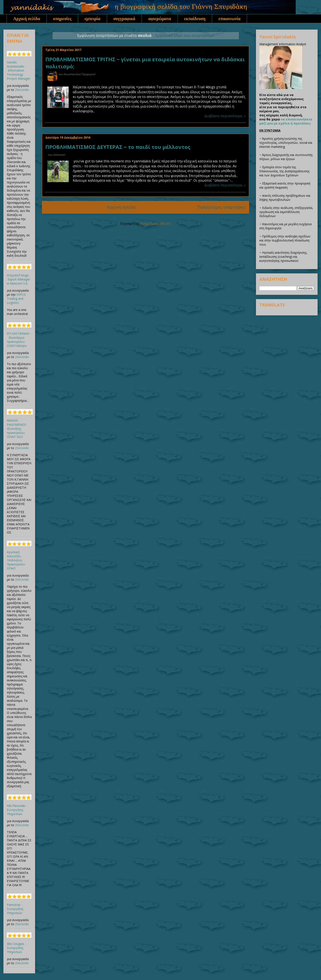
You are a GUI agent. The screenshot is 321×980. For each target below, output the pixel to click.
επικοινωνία (229, 19)
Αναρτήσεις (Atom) (156, 223)
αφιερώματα (160, 19)
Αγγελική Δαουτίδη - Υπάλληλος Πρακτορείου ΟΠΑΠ (16, 560)
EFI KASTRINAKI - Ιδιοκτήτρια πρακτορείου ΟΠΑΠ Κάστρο (19, 340)
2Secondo (22, 90)
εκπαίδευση (195, 19)
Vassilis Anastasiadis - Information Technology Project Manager (19, 70)
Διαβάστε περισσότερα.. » (225, 116)
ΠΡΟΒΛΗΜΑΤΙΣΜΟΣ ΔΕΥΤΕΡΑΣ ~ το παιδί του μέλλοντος (118, 147)
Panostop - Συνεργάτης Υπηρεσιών (15, 909)
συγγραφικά (124, 19)
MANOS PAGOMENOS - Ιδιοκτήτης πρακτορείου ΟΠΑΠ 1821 (17, 429)
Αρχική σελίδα (27, 19)
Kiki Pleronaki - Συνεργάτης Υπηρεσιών (17, 810)
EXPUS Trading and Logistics (16, 299)
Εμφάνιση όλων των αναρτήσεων (184, 35)
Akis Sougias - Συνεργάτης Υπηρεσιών (16, 948)
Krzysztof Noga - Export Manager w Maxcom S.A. (19, 279)
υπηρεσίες (62, 19)
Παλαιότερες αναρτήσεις (221, 207)
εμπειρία (92, 19)
